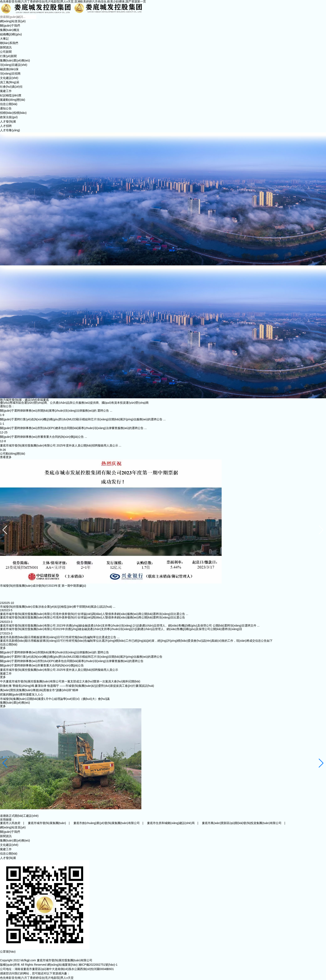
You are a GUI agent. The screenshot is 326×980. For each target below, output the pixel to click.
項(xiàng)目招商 (10, 74)
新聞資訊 (6, 47)
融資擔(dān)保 (9, 69)
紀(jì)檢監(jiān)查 (11, 95)
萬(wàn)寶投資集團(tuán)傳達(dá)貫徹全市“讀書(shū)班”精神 (39, 690)
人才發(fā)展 (8, 121)
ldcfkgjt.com (28, 960)
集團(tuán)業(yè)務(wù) (15, 60)
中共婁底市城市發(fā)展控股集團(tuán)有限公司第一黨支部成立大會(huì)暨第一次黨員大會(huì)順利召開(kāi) (70, 681)
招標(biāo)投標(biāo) (13, 113)
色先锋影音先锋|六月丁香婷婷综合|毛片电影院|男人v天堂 (37, 978)
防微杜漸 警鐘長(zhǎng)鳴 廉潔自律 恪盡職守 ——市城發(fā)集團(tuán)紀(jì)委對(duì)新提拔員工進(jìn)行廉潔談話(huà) (77, 686)
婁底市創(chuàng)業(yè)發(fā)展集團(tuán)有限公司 (107, 823)
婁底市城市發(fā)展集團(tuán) (47, 823)
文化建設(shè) (9, 78)
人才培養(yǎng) (10, 130)
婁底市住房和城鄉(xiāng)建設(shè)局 (171, 823)
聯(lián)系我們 (9, 43)
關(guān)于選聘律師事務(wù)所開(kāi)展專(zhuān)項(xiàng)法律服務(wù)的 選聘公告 (54, 652)
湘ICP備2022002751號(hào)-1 (98, 965)
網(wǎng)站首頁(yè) (13, 21)
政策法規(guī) (9, 117)
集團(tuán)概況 (10, 30)
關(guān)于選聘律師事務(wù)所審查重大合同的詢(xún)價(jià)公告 (42, 665)
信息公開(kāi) (9, 104)
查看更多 (6, 457)
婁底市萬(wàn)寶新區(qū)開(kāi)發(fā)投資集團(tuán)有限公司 (242, 823)
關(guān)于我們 (10, 26)
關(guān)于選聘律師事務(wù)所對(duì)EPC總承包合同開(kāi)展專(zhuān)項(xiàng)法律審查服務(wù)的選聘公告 (72, 661)
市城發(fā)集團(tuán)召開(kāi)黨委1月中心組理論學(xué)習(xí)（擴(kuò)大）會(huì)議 (55, 699)
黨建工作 (6, 91)
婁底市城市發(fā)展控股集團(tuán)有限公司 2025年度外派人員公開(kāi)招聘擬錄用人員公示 (59, 670)
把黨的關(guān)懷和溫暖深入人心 (22, 694)
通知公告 (6, 108)
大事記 (4, 39)
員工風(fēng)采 (10, 82)
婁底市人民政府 (10, 823)
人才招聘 (6, 126)
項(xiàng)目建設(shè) (14, 65)
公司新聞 (6, 52)
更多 (3, 648)
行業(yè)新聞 (8, 56)
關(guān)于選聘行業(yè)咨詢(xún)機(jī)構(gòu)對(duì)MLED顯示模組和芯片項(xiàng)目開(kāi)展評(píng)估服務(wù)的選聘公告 (81, 657)
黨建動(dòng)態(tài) (13, 100)
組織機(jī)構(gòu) (11, 34)
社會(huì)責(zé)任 (11, 87)
